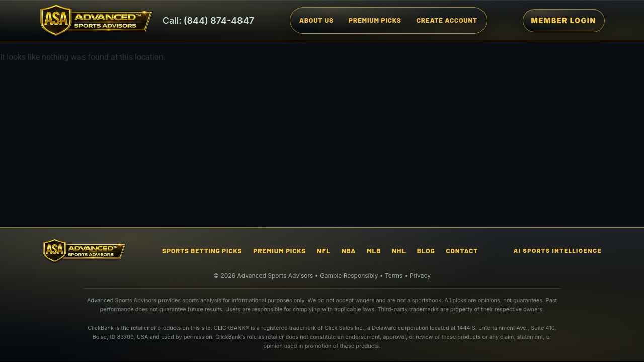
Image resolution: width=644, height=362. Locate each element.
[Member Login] (564, 21)
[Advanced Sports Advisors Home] (96, 20)
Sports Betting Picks (202, 251)
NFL (324, 251)
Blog (426, 251)
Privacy (420, 275)
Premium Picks (375, 20)
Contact (462, 251)
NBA (349, 251)
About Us (316, 20)
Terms (394, 275)
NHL (399, 251)
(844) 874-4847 (219, 21)
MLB (374, 251)
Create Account (447, 20)
